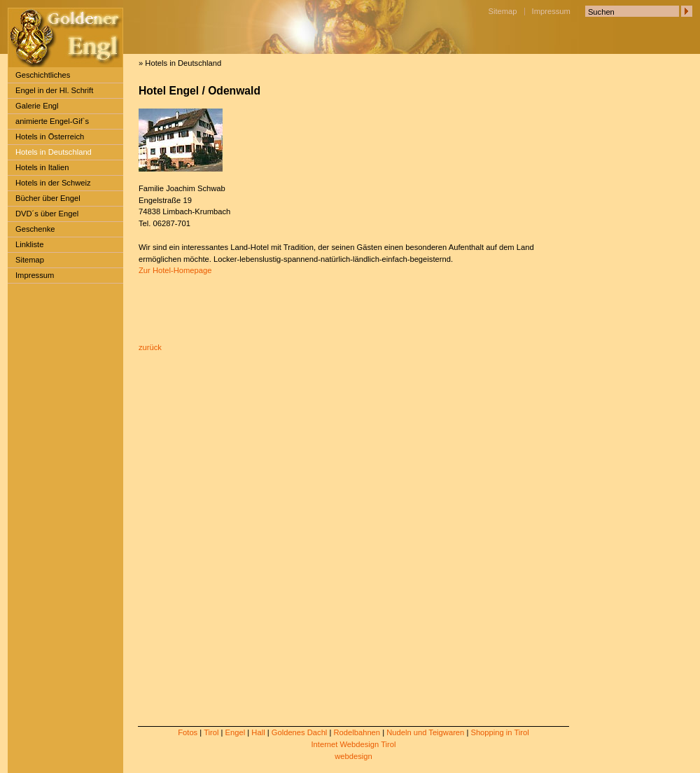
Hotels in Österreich (50, 137)
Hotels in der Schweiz (53, 183)
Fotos (188, 732)
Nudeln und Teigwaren (425, 732)
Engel (236, 732)
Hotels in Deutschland (54, 152)
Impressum (551, 12)
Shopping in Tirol (499, 732)
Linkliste (29, 244)
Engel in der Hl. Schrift (54, 90)
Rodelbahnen (357, 732)
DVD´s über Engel (47, 214)
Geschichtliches (43, 75)
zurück (150, 347)
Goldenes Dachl (300, 732)
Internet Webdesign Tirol (353, 744)
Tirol (211, 732)
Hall (258, 732)
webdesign (353, 756)
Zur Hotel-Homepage (175, 270)
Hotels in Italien (42, 167)
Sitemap (503, 12)
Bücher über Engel (48, 198)
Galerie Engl (37, 106)
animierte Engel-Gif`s (52, 121)
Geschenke (35, 229)
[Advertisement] (55, 505)
